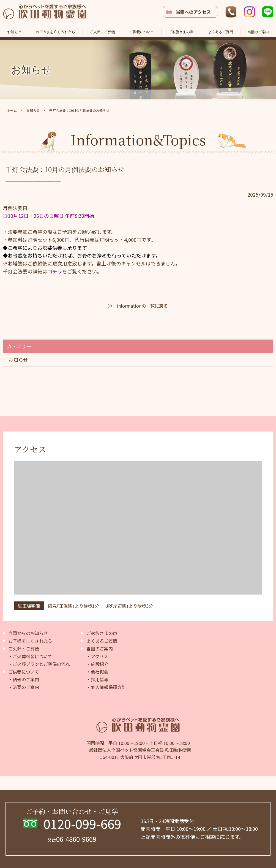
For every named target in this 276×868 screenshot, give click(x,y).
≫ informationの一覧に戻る (138, 306)
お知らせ (18, 360)
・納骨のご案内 (24, 679)
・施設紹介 (97, 664)
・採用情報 (97, 679)
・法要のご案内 (24, 687)
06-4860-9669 (72, 839)
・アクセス (97, 656)
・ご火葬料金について (30, 656)
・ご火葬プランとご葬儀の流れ (39, 664)
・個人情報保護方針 (106, 687)
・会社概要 (97, 672)
